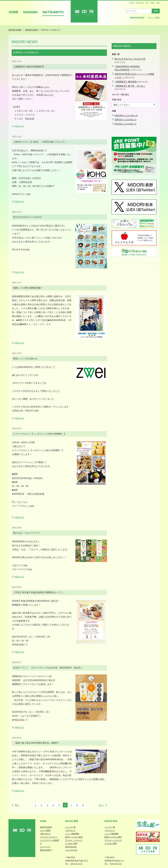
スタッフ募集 (154, 18)
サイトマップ (45, 847)
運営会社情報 (45, 850)
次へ (101, 805)
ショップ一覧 (70, 827)
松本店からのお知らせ (126, 124)
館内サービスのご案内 (74, 837)
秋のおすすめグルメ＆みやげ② (130, 59)
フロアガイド (70, 830)
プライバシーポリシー (49, 837)
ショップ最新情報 (72, 834)
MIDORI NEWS (46, 827)
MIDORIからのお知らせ (126, 116)
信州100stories (71, 847)
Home (43, 821)
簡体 (158, 3)
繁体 (153, 3)
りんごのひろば (71, 850)
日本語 (132, 3)
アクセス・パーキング (74, 840)
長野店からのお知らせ (126, 120)
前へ (17, 805)
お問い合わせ (45, 834)
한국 (147, 3)
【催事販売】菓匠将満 (126, 82)
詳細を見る (19, 126)
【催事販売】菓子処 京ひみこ (130, 86)
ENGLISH (140, 3)
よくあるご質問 (71, 843)
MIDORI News (137, 18)
